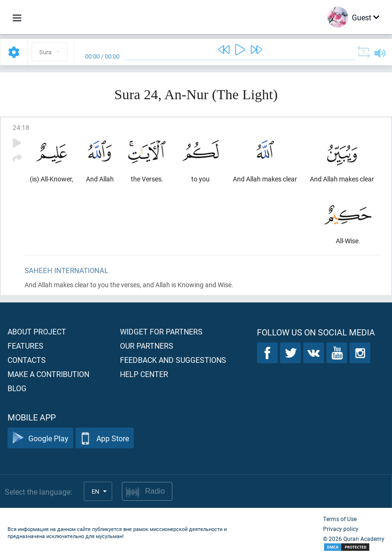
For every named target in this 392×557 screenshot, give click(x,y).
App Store (105, 438)
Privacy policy (341, 529)
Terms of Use (340, 519)
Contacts (27, 360)
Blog (17, 388)
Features (26, 346)
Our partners (147, 346)
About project (37, 331)
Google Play (40, 438)
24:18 (21, 127)
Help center (144, 374)
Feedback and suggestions (173, 360)
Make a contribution (48, 374)
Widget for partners (161, 331)
